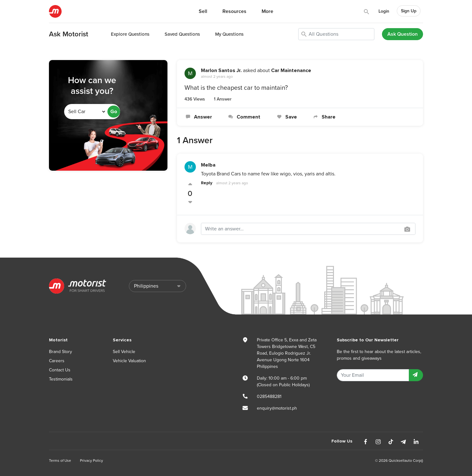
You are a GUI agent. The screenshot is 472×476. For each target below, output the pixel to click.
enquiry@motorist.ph (277, 408)
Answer (198, 117)
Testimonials (61, 379)
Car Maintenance (291, 70)
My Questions (229, 34)
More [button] (267, 11)
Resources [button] (234, 11)
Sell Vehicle (124, 352)
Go (114, 112)
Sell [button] (203, 11)
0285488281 (269, 397)
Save (286, 117)
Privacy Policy (91, 461)
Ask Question (402, 34)
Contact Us (60, 370)
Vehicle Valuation (129, 361)
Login (384, 11)
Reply (207, 183)
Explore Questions (130, 34)
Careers (57, 361)
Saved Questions (182, 34)
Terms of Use (60, 461)
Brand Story (61, 352)
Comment (244, 117)
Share (324, 117)
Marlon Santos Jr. (221, 70)
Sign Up (409, 11)
